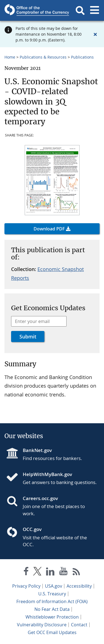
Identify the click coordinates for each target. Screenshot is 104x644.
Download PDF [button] (49, 229)
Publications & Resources (43, 57)
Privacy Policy (26, 586)
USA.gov (54, 586)
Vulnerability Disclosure (42, 625)
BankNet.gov (37, 450)
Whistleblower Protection (52, 617)
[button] (80, 10)
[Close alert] (95, 34)
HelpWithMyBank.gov (47, 474)
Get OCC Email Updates (52, 632)
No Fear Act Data (52, 609)
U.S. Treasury (52, 594)
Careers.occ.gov (40, 498)
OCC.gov (32, 529)
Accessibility (79, 586)
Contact (79, 625)
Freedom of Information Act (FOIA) (52, 601)
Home (10, 57)
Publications (82, 57)
